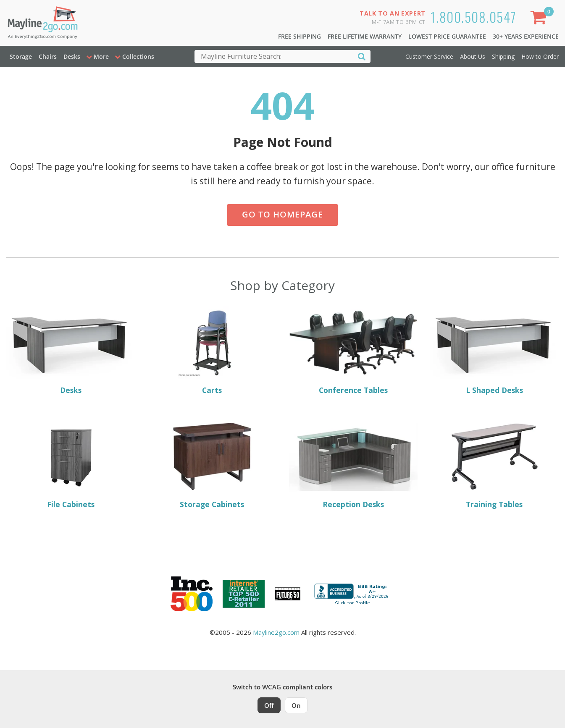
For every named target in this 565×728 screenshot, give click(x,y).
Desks (72, 56)
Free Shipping (300, 36)
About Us (473, 56)
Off (269, 705)
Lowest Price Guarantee (447, 36)
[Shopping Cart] (540, 19)
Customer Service (429, 56)
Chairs (48, 56)
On (296, 705)
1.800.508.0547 (474, 17)
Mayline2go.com (276, 632)
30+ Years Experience (526, 36)
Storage (21, 56)
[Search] (362, 56)
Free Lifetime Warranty (365, 36)
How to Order (540, 56)
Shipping (503, 56)
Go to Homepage (282, 214)
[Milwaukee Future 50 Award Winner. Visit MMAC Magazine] (288, 594)
